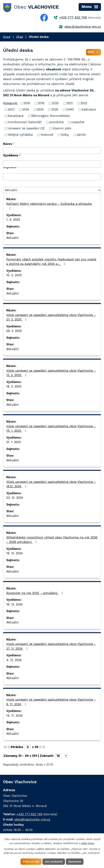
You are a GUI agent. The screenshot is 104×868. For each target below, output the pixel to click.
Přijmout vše (31, 862)
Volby (65, 135)
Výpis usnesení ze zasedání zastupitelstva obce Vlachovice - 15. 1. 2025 (51, 429)
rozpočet (78, 122)
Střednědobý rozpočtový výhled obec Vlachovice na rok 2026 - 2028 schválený (52, 540)
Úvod (7, 37)
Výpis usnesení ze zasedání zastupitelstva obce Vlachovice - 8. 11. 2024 (51, 702)
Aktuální (13, 238)
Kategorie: (10, 103)
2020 (55, 103)
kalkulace (89, 109)
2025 (40, 109)
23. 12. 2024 (15, 498)
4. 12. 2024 (14, 660)
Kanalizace (16, 116)
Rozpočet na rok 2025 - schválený (35, 593)
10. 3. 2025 (14, 275)
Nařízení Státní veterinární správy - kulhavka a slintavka (49, 206)
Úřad (20, 37)
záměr (81, 135)
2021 (70, 103)
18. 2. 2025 (14, 386)
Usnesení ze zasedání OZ (26, 128)
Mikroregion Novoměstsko (51, 116)
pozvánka (56, 122)
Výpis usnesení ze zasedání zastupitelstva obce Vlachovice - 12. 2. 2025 (51, 373)
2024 (26, 109)
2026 (55, 109)
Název (8, 144)
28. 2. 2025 (14, 331)
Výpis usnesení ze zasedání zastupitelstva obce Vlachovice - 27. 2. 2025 (51, 317)
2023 (11, 109)
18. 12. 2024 (14, 553)
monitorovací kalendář (25, 122)
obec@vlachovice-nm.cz (83, 27)
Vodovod (47, 135)
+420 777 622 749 (73, 17)
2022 (84, 103)
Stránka (17, 747)
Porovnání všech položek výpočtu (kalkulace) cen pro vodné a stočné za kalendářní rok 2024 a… (51, 262)
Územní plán (62, 128)
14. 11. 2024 (14, 716)
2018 (27, 103)
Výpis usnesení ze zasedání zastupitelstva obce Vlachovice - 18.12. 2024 (51, 484)
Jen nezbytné (54, 862)
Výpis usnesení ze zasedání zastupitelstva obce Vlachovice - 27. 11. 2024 (51, 646)
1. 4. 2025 (13, 220)
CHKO (70, 109)
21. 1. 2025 (14, 442)
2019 (41, 103)
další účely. (88, 843)
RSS (93, 52)
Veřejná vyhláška (20, 135)
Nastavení (75, 862)
